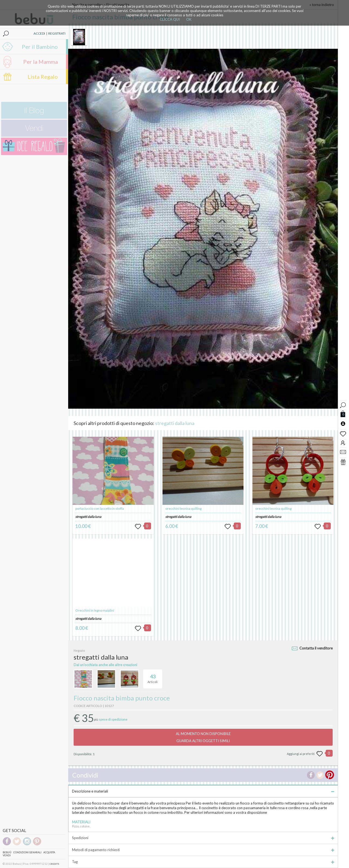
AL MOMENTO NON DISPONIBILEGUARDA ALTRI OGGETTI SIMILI (203, 737)
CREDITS (54, 864)
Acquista (49, 852)
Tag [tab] (203, 862)
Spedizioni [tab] (203, 838)
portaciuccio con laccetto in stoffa (100, 509)
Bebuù (7, 852)
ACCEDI (39, 33)
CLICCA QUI (170, 19)
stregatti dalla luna (175, 423)
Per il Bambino (40, 47)
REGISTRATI (57, 33)
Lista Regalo (43, 77)
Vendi (7, 855)
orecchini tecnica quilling (183, 509)
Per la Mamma (40, 62)
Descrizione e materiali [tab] (203, 791)
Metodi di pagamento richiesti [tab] (203, 850)
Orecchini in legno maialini (95, 610)
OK (189, 19)
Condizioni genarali (27, 852)
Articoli (153, 676)
